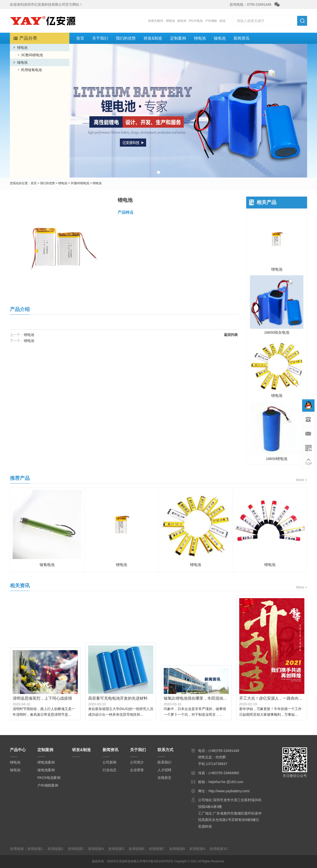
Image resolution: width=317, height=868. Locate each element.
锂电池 (170, 21)
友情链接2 (55, 849)
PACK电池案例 (49, 778)
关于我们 (100, 38)
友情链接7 (157, 849)
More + (302, 480)
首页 (80, 38)
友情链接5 (116, 849)
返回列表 (231, 335)
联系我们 (164, 762)
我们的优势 (126, 38)
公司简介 (137, 762)
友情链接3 (76, 849)
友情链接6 (136, 849)
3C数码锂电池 (32, 55)
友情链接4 (96, 849)
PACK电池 (196, 21)
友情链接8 (177, 849)
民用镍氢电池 (31, 70)
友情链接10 (218, 849)
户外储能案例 (48, 785)
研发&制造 (153, 38)
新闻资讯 (241, 38)
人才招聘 (164, 770)
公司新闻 (109, 762)
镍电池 (182, 21)
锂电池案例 (46, 762)
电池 (222, 21)
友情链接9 (197, 849)
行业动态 (109, 770)
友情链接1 (35, 849)
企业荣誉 (137, 770)
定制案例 (178, 38)
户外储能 (211, 21)
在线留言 (164, 778)
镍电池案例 (46, 770)
